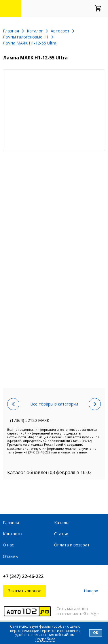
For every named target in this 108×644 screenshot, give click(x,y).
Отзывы (11, 556)
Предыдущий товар (13, 404)
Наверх (91, 591)
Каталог (62, 522)
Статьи (61, 534)
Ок (96, 633)
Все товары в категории (54, 404)
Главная (11, 522)
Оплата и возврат (72, 545)
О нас (8, 545)
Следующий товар (95, 404)
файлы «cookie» (53, 626)
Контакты (13, 534)
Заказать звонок (24, 591)
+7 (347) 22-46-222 (23, 576)
